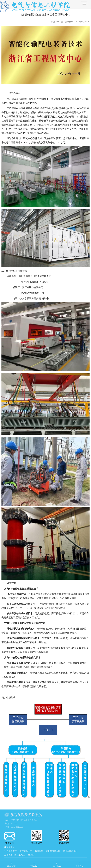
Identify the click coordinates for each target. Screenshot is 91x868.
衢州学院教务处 (70, 851)
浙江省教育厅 (11, 851)
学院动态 (34, 864)
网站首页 (11, 864)
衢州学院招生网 (53, 851)
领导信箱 (10, 838)
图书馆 (31, 855)
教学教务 (57, 864)
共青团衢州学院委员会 (15, 855)
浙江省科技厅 (26, 851)
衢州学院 (39, 851)
